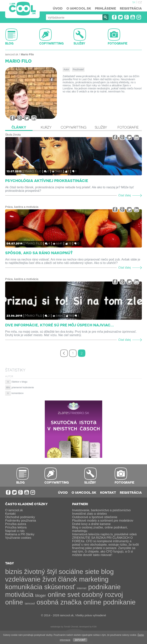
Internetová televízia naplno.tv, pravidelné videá (104, 534)
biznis (14, 572)
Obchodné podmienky (20, 517)
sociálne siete (79, 572)
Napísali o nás (15, 531)
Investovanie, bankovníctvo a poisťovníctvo (101, 510)
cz (140, 2)
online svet (64, 594)
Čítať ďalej (125, 195)
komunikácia (24, 587)
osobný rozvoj (102, 594)
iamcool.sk (12, 54)
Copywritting (73, 127)
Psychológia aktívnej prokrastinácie (47, 180)
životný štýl (40, 572)
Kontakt (108, 492)
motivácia (19, 594)
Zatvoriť (80, 640)
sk (134, 2)
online (14, 602)
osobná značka (59, 602)
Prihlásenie (105, 8)
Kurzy (46, 127)
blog (107, 572)
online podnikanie (109, 602)
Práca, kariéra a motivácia (22, 207)
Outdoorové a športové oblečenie (95, 517)
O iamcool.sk (79, 8)
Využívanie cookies (18, 538)
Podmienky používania (21, 521)
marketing (94, 579)
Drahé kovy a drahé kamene (91, 524)
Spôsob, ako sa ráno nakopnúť (39, 253)
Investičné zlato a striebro (89, 514)
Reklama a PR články (20, 534)
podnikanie (104, 587)
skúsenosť (60, 587)
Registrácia (131, 8)
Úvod (58, 8)
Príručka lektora (16, 527)
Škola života (13, 135)
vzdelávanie (23, 579)
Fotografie (128, 127)
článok (68, 579)
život (49, 579)
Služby (101, 127)
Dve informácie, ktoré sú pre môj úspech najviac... (60, 325)
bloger (41, 595)
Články (19, 127)
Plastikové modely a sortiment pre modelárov (103, 521)
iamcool (30, 603)
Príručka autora (16, 524)
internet (82, 588)
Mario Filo (33, 171)
